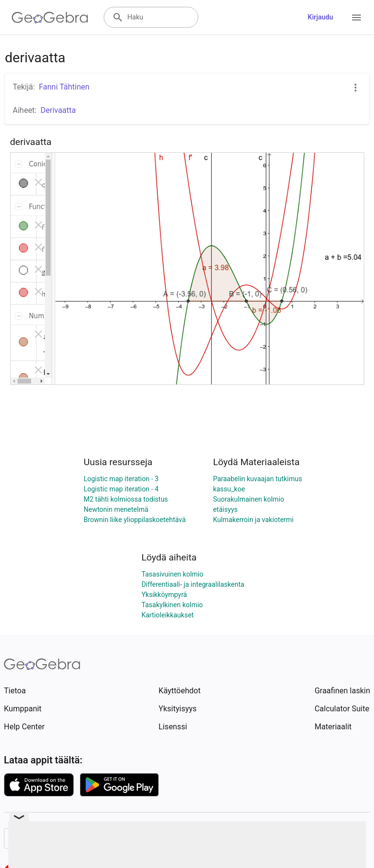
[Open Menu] (356, 18)
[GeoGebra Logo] (50, 18)
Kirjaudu (320, 17)
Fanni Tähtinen (64, 87)
